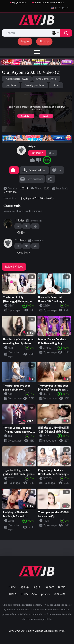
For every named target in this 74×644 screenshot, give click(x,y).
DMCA (13, 594)
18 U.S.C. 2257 (29, 594)
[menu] (37, 52)
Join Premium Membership (49, 2)
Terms (62, 587)
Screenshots (35, 179)
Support (49, 587)
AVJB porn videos (32, 631)
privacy (46, 594)
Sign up (44, 41)
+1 (26, 226)
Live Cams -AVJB (46, 79)
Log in (25, 41)
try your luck (19, 2)
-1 (35, 226)
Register (26, 116)
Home (12, 587)
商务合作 (59, 594)
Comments (12, 205)
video (56, 85)
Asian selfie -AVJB (17, 79)
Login (46, 116)
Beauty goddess (34, 85)
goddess (11, 85)
